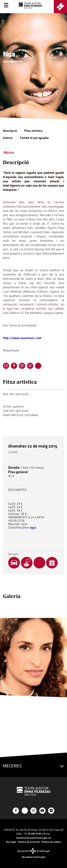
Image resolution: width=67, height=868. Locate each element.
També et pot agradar (34, 138)
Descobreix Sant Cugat (34, 857)
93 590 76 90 (35, 834)
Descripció (10, 131)
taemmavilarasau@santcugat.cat (34, 838)
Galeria (8, 138)
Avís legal (11, 842)
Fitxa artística (33, 131)
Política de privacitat (29, 842)
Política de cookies (51, 842)
